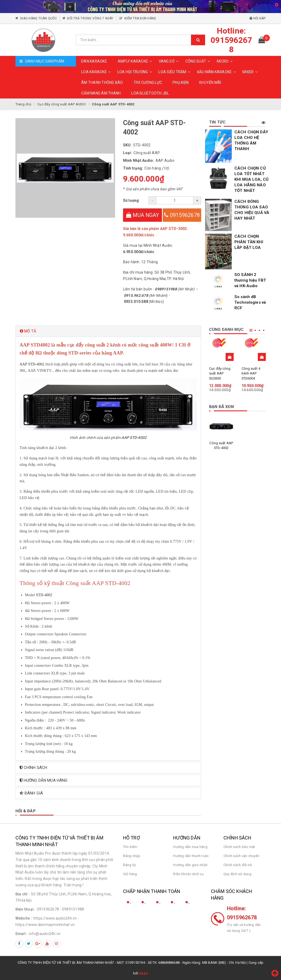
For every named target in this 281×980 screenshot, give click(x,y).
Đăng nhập (132, 856)
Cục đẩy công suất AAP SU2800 (220, 373)
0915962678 (182, 215)
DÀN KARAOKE (94, 61)
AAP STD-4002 (32, 364)
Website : (24, 918)
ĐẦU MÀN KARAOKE (217, 72)
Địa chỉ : (23, 894)
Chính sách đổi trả (238, 865)
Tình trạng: (133, 168)
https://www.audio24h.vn (55, 918)
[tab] (108, 331)
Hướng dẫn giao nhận (190, 865)
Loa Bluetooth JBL (150, 93)
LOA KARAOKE (97, 72)
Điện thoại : (26, 909)
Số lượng (131, 200)
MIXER (251, 72)
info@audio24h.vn (45, 934)
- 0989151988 (72, 909)
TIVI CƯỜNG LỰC (148, 83)
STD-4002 (44, 595)
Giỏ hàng (130, 874)
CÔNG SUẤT (198, 61)
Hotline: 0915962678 (242, 913)
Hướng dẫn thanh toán (191, 856)
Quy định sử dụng (237, 874)
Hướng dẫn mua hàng (190, 847)
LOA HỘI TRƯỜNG (135, 72)
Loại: (128, 153)
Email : (22, 934)
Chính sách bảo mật (239, 847)
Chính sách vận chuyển (241, 856)
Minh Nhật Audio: (139, 160)
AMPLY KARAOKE (136, 61)
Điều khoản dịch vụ (188, 874)
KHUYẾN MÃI (210, 83)
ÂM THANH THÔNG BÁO (102, 83)
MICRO (225, 61)
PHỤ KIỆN (181, 83)
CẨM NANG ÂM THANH (101, 93)
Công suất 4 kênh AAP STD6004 (251, 373)
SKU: (127, 145)
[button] (108, 331)
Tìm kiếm (130, 847)
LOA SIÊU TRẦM (175, 72)
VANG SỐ (169, 61)
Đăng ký (130, 865)
